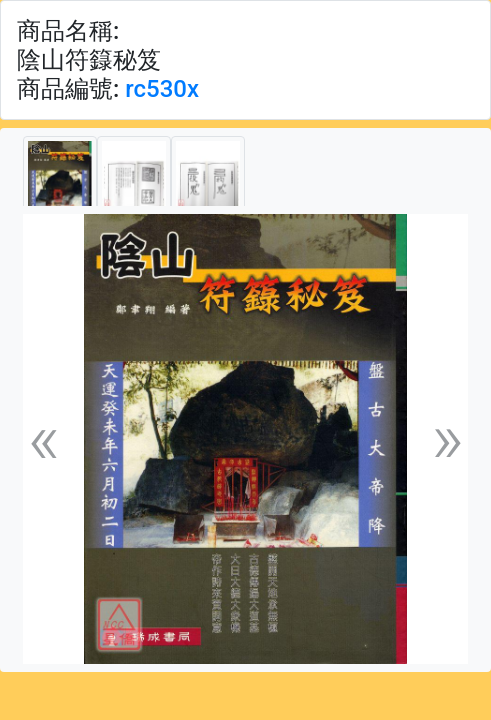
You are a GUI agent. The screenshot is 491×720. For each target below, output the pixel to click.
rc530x (162, 89)
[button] (43, 439)
